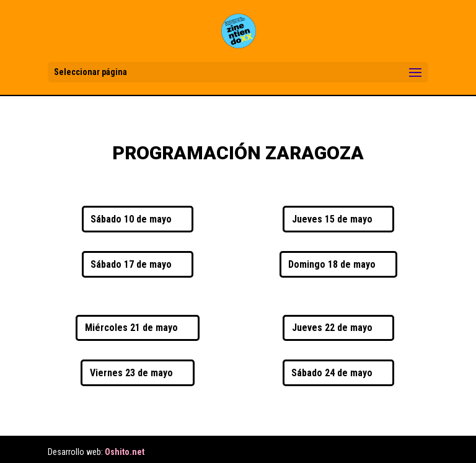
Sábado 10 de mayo (131, 219)
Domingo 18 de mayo (332, 264)
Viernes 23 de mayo (131, 373)
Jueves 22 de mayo (332, 328)
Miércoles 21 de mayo (131, 328)
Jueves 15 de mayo (332, 219)
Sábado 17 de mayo (131, 264)
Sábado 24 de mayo (332, 373)
